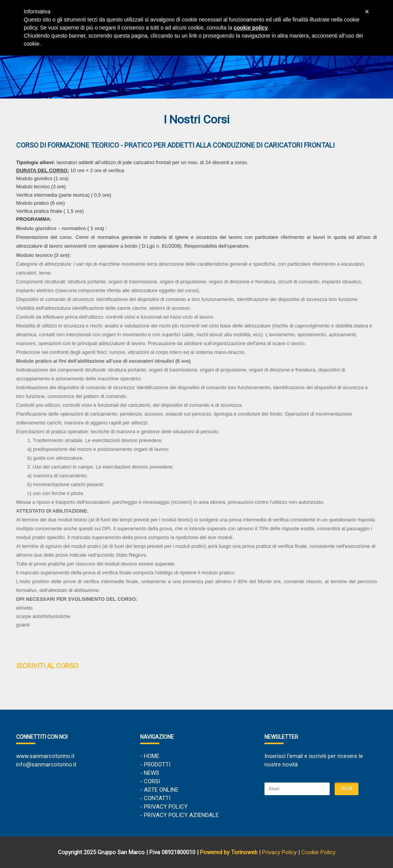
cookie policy (251, 28)
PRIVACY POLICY (166, 807)
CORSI (152, 781)
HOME (152, 756)
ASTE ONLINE (161, 790)
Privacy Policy (279, 852)
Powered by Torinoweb (229, 852)
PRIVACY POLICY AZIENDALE (181, 815)
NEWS (152, 773)
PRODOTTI (157, 764)
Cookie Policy (318, 852)
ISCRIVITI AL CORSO (47, 666)
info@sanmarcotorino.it (46, 764)
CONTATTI (157, 798)
